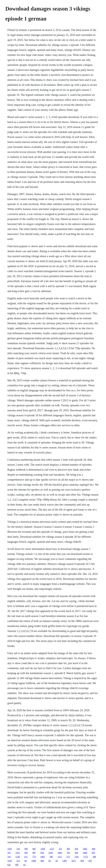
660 (42, 861)
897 (17, 865)
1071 (74, 861)
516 (18, 849)
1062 (43, 857)
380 (94, 857)
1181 (77, 857)
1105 (17, 853)
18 (56, 861)
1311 (60, 857)
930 (42, 853)
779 (34, 857)
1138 (17, 857)
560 (76, 853)
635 (90, 861)
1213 (52, 849)
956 (26, 853)
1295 (10, 861)
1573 (86, 857)
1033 (51, 853)
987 (34, 853)
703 (68, 853)
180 (51, 857)
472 (60, 849)
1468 (85, 853)
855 (93, 853)
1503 (10, 849)
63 (24, 865)
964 (82, 861)
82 (50, 861)
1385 (64, 861)
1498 (34, 861)
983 (26, 849)
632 (9, 865)
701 (9, 853)
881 (34, 849)
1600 (60, 853)
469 (93, 849)
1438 (43, 849)
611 (26, 857)
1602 (85, 849)
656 (76, 849)
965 (68, 849)
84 (26, 861)
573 (68, 857)
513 (18, 861)
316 (9, 857)
